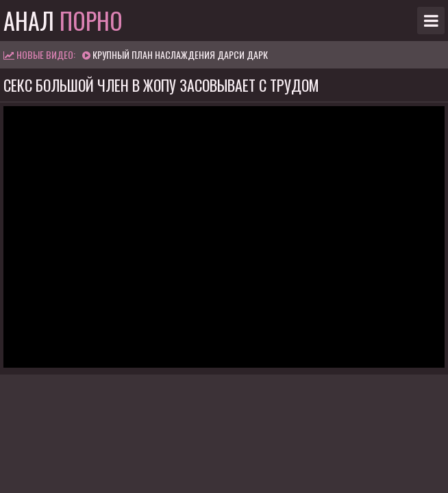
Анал (63, 21)
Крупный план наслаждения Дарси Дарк (180, 54)
